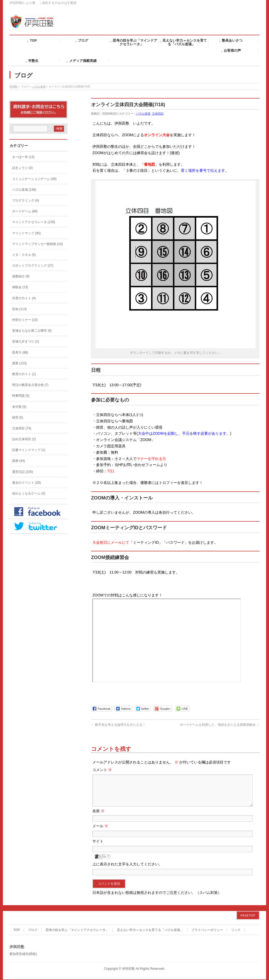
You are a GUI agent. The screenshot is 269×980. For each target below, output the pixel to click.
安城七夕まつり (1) (26, 341)
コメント (102, 770)
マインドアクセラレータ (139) (34, 222)
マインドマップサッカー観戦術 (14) (38, 244)
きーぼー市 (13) (23, 157)
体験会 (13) (20, 287)
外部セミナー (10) (25, 320)
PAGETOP (248, 916)
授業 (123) (19, 363)
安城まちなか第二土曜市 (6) (32, 331)
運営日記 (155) (23, 472)
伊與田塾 (128, 969)
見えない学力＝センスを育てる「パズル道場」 (150, 930)
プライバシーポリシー (207, 930)
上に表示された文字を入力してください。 (127, 870)
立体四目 (158, 114)
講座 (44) (19, 461)
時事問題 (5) (21, 396)
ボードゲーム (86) (25, 211)
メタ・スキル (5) (24, 255)
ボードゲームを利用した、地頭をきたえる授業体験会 (220, 725)
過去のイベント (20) (26, 483)
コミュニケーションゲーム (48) (34, 179)
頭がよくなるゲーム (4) (29, 493)
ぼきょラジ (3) (22, 168)
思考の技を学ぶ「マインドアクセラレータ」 (77, 930)
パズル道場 (39, 87)
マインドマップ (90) (26, 233)
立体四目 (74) (22, 428)
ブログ (33, 930)
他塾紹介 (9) (21, 276)
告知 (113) (19, 309)
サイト (98, 847)
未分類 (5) (19, 407)
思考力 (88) (20, 352)
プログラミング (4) (26, 200)
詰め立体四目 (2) (24, 439)
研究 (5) (18, 418)
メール (100, 832)
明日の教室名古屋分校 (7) (30, 385)
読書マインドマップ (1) (29, 450)
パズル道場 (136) (24, 190)
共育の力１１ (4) (24, 298)
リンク (236, 930)
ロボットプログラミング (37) (33, 266)
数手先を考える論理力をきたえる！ (118, 725)
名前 (98, 817)
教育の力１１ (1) (24, 374)
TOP (17, 930)
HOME (13, 87)
